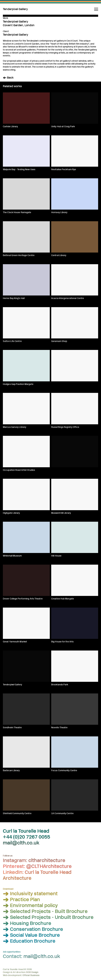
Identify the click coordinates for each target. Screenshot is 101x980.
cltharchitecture (47, 861)
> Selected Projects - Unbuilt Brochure (48, 918)
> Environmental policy (30, 906)
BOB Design (32, 972)
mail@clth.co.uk (21, 843)
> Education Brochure (29, 941)
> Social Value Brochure (31, 935)
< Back (8, 78)
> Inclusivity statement (30, 894)
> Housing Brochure (27, 923)
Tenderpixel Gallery (15, 9)
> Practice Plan (21, 900)
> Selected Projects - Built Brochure (45, 911)
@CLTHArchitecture (49, 866)
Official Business (31, 975)
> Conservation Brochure (33, 929)
